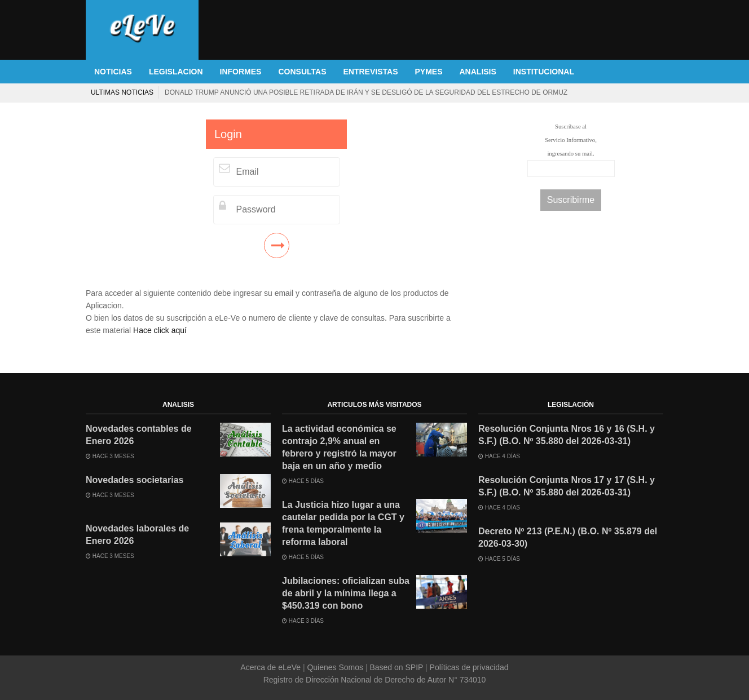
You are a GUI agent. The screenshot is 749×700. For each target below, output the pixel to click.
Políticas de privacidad (468, 667)
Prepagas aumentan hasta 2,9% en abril (552, 92)
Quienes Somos (335, 667)
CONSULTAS (302, 72)
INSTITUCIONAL (544, 72)
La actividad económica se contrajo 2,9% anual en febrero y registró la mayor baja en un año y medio (339, 447)
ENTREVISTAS (371, 72)
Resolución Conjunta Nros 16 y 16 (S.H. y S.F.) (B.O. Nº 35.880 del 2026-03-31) (567, 435)
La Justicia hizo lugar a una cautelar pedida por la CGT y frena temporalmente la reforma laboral (343, 523)
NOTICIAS (113, 72)
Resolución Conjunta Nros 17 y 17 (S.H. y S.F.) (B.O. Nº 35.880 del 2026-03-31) (567, 486)
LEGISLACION (176, 72)
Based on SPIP (396, 667)
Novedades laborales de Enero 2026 (137, 535)
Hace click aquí (160, 330)
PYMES (428, 72)
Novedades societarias (135, 480)
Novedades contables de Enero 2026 (139, 435)
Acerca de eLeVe (272, 667)
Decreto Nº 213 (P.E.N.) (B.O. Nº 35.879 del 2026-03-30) (568, 537)
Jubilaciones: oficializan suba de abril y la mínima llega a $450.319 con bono (346, 593)
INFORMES (241, 72)
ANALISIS (478, 72)
